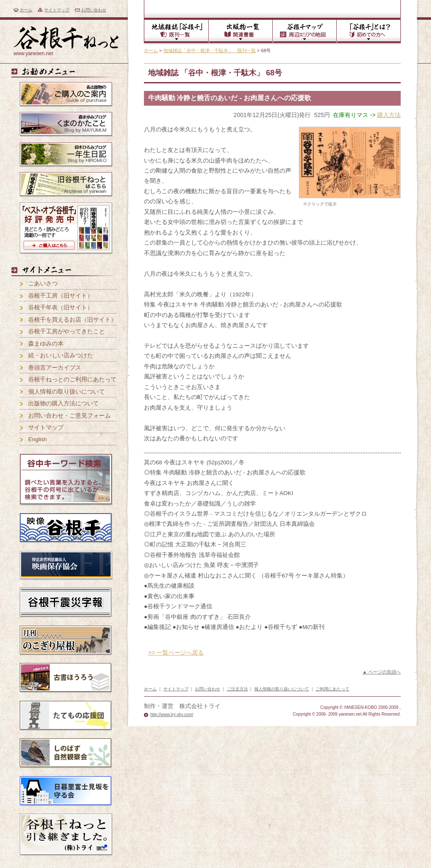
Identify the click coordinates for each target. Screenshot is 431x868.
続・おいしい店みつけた (61, 355)
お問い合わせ (94, 10)
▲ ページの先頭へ (382, 672)
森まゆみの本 (46, 344)
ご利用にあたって (333, 689)
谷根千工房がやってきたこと (67, 331)
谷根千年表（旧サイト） (61, 308)
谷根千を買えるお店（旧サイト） (72, 320)
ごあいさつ (43, 284)
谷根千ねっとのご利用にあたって (72, 379)
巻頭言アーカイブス (55, 368)
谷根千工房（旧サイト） (61, 296)
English (38, 439)
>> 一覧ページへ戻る (176, 652)
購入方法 (389, 115)
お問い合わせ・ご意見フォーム (69, 416)
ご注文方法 (237, 689)
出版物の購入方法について (64, 403)
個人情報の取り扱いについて (67, 392)
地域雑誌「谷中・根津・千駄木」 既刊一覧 (210, 51)
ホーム (26, 10)
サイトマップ (57, 10)
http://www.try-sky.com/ (172, 715)
